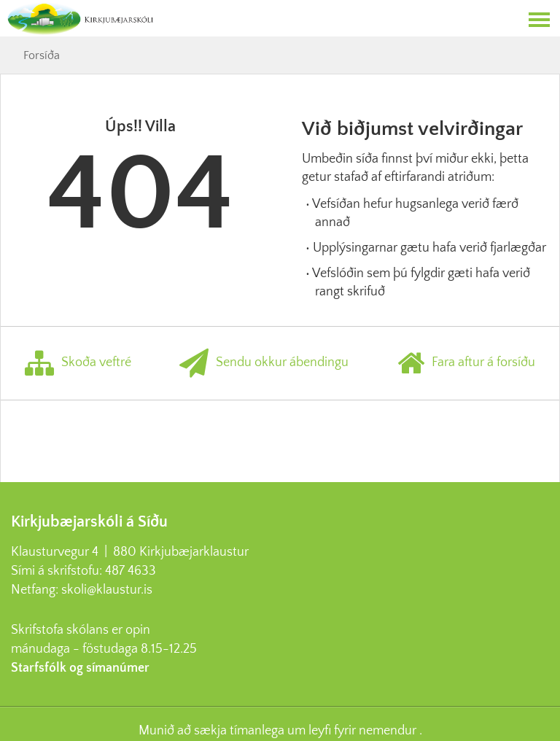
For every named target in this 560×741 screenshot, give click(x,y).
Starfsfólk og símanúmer (80, 668)
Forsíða (42, 55)
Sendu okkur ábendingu (264, 363)
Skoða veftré (78, 363)
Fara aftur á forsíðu (466, 363)
